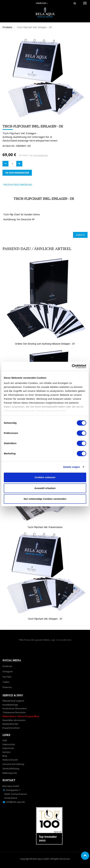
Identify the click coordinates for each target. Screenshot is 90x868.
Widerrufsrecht (10, 760)
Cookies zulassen (45, 477)
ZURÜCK (80, 235)
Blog (5, 756)
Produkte (7, 27)
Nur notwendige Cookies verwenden (45, 499)
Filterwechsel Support (13, 701)
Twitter (6, 682)
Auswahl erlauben (45, 488)
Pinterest (7, 687)
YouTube (7, 677)
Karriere (7, 752)
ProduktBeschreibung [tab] (18, 185)
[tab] (39, 185)
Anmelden (42, 3)
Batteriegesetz (10, 773)
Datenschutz (9, 744)
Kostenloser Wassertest (15, 708)
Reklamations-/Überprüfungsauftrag (21, 716)
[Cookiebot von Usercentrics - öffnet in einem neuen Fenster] (72, 366)
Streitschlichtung (11, 768)
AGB (5, 740)
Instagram (8, 671)
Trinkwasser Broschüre (14, 712)
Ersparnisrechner (11, 728)
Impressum (8, 748)
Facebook (7, 666)
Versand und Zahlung (13, 764)
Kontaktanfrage (10, 705)
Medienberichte (10, 724)
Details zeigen (71, 467)
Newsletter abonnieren (14, 720)
